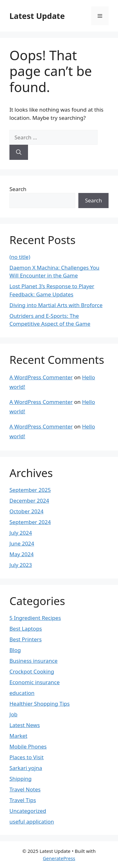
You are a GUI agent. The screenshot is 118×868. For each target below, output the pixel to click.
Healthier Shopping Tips (39, 704)
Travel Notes (25, 789)
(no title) (20, 257)
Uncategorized (28, 811)
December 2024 (29, 501)
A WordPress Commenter (41, 377)
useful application (32, 821)
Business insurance (34, 661)
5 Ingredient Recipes (35, 618)
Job (13, 714)
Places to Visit (27, 757)
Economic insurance (35, 682)
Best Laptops (26, 629)
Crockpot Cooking (32, 671)
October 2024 (26, 511)
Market (18, 736)
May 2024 (22, 554)
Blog (15, 650)
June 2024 (22, 543)
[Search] (19, 152)
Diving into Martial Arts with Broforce (56, 305)
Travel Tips (23, 800)
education (22, 693)
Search (18, 189)
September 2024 (30, 522)
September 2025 (30, 490)
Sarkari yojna (26, 768)
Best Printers (25, 639)
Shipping (20, 779)
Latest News (25, 725)
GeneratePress (59, 858)
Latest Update (37, 16)
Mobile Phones (28, 746)
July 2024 (21, 533)
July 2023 (21, 565)
